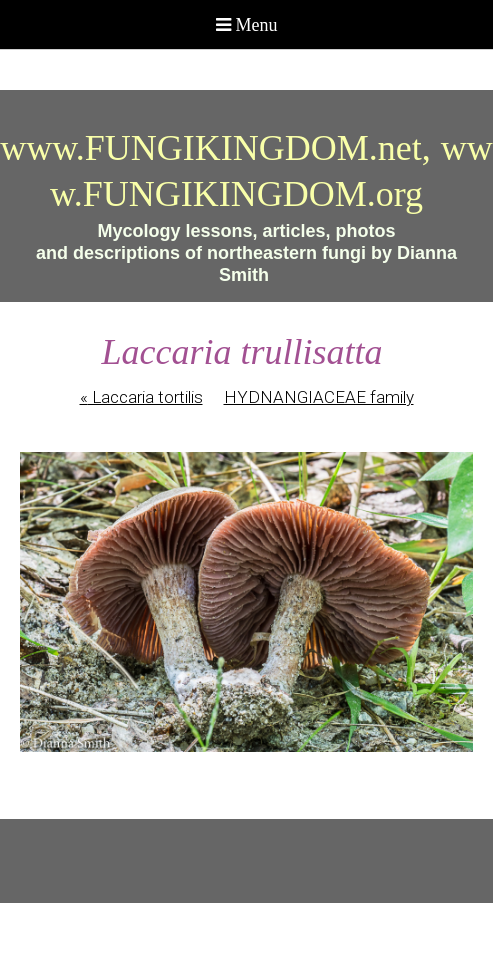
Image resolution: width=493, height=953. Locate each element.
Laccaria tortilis (141, 397)
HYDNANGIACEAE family (319, 397)
